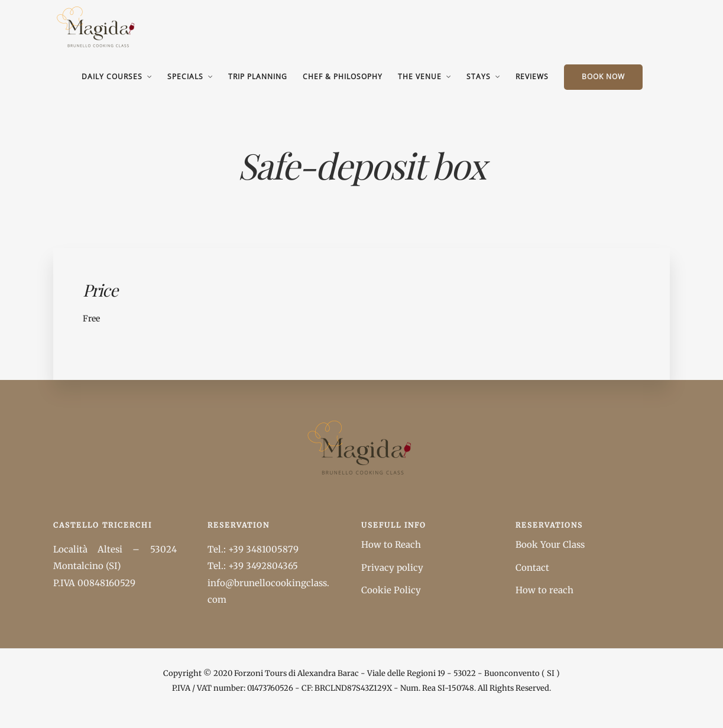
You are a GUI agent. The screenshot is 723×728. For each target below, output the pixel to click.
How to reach (544, 590)
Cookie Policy (391, 590)
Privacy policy (392, 568)
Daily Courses (112, 77)
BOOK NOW (603, 77)
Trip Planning (258, 77)
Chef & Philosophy (343, 77)
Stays (479, 77)
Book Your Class (550, 545)
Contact (532, 568)
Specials (185, 77)
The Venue (420, 77)
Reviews (532, 77)
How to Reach (391, 545)
